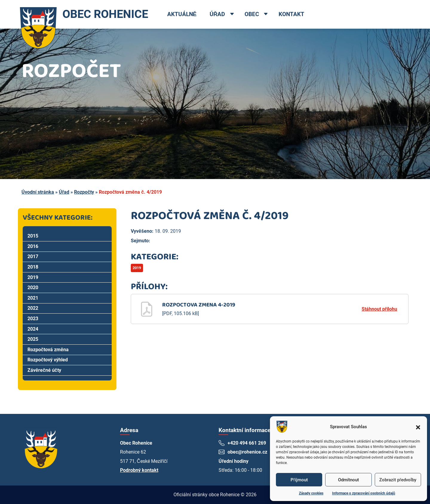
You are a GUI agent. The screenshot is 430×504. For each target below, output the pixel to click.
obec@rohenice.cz (247, 452)
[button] (418, 427)
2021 (33, 298)
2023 (33, 319)
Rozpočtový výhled (48, 360)
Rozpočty (84, 192)
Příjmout (299, 480)
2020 (33, 288)
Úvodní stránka (38, 192)
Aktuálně (182, 14)
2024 (33, 329)
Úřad (217, 14)
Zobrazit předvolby (398, 480)
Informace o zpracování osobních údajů (364, 493)
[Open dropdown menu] (232, 15)
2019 (33, 277)
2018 (33, 267)
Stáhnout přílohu (379, 309)
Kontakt (291, 14)
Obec (252, 14)
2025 (33, 339)
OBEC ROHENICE (83, 14)
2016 (33, 246)
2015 (33, 236)
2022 (33, 308)
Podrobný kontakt (139, 470)
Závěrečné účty (44, 370)
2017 (33, 256)
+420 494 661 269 (247, 443)
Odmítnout (348, 480)
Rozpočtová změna (48, 350)
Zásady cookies (311, 493)
